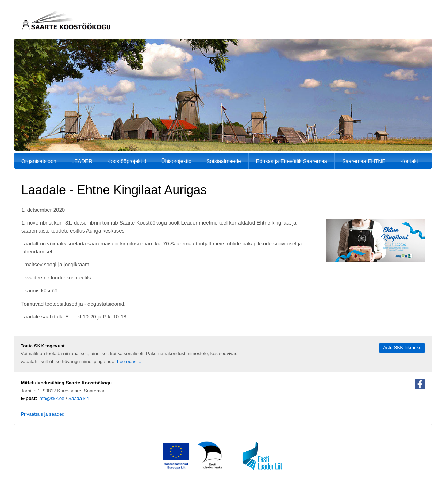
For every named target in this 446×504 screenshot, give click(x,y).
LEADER (82, 161)
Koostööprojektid (127, 161)
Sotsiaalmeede (224, 161)
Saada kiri (79, 398)
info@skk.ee (51, 398)
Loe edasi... (129, 361)
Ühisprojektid (176, 161)
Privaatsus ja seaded (43, 414)
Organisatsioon (39, 161)
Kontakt (409, 161)
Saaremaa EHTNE (364, 161)
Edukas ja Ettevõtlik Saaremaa (292, 161)
